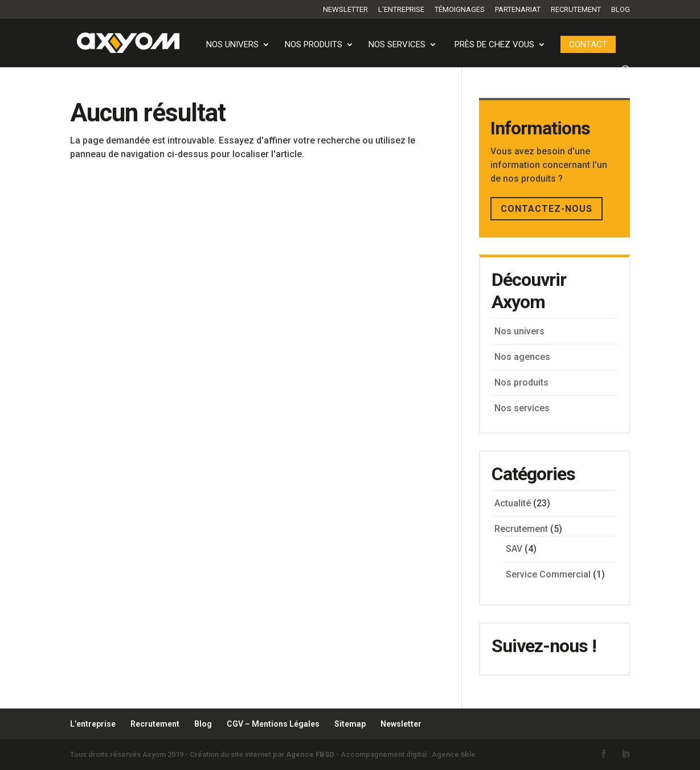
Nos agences (522, 357)
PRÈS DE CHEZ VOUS (494, 45)
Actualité (513, 503)
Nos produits (314, 45)
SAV (514, 549)
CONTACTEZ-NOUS (547, 209)
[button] (25, 745)
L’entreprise (401, 10)
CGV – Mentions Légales (273, 724)
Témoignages (460, 10)
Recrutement (576, 10)
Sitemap (350, 724)
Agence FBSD (310, 754)
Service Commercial (548, 574)
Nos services (397, 45)
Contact (588, 44)
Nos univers (232, 45)
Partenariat (518, 10)
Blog (621, 10)
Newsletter (345, 10)
